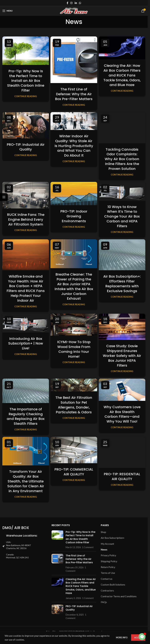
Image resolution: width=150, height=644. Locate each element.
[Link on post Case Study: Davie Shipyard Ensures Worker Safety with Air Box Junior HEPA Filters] (122, 327)
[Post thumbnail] (57, 540)
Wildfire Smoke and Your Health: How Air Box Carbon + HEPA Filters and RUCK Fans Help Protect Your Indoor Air (26, 288)
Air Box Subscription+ (113, 538)
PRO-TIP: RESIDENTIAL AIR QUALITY (122, 477)
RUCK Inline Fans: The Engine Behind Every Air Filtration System (26, 219)
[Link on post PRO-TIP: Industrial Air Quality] (26, 125)
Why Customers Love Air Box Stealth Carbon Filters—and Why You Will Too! (122, 414)
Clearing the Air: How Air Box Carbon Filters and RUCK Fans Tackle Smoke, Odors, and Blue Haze (122, 75)
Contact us (107, 579)
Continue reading (26, 96)
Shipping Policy (109, 561)
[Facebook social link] (67, 3)
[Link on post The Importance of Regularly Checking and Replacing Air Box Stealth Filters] (26, 391)
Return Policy (108, 567)
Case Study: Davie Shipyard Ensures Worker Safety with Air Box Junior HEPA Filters (122, 356)
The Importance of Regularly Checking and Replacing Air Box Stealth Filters (26, 416)
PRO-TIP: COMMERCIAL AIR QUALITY (74, 472)
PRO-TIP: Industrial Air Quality (26, 147)
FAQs (104, 602)
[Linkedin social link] (76, 3)
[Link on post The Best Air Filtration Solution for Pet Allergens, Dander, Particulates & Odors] (74, 385)
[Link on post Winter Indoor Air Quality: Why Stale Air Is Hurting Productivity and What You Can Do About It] (74, 121)
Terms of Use (108, 573)
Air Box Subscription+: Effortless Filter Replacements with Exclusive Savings (122, 284)
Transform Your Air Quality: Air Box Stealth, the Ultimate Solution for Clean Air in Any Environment (26, 481)
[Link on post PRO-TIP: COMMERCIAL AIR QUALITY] (74, 450)
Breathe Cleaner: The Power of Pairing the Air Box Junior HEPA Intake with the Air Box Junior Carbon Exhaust (74, 286)
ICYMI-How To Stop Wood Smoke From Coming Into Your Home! (74, 349)
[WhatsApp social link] (80, 3)
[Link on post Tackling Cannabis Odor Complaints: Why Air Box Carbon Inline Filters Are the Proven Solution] (122, 128)
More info (122, 637)
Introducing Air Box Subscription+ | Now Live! (26, 344)
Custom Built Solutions (113, 584)
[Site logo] (74, 10)
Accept (138, 638)
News (104, 549)
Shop (103, 532)
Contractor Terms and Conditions (119, 596)
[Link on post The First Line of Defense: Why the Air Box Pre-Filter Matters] (74, 60)
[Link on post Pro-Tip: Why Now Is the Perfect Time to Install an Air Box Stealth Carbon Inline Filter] (26, 51)
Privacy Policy (108, 555)
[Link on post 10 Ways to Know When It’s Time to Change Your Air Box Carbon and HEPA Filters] (122, 191)
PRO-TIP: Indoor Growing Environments (74, 216)
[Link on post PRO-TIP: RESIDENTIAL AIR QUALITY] (122, 452)
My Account (107, 544)
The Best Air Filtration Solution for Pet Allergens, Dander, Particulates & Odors (74, 405)
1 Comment (88, 547)
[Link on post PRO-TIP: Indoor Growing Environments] (74, 194)
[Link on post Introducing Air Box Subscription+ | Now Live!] (26, 323)
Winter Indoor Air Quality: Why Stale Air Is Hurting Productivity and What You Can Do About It (74, 146)
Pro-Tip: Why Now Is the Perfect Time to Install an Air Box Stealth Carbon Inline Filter (26, 81)
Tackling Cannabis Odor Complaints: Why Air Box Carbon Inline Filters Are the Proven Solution (122, 159)
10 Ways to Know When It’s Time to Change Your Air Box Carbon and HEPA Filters (122, 216)
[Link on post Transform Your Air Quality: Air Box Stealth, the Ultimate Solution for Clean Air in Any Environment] (26, 451)
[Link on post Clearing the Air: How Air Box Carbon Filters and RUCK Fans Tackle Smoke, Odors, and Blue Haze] (122, 48)
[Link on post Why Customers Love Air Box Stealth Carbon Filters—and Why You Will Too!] (122, 390)
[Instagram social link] (71, 3)
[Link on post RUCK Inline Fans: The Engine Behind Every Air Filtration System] (26, 195)
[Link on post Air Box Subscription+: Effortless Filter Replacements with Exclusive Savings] (122, 255)
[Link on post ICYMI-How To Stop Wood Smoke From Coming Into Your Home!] (74, 325)
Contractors (107, 590)
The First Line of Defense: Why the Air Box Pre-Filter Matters (74, 94)
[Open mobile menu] (7, 11)
